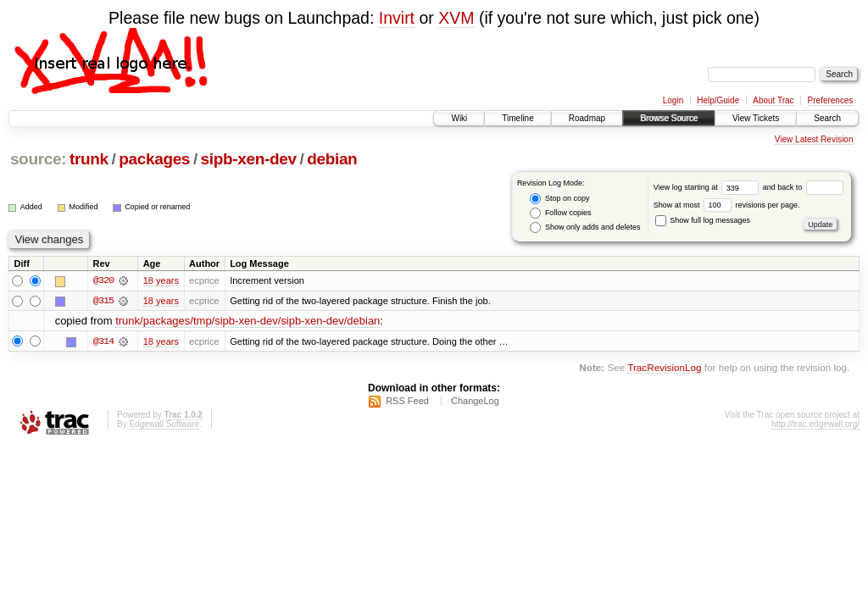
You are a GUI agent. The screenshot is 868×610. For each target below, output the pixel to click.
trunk (89, 159)
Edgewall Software (164, 425)
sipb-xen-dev (249, 159)
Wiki (459, 118)
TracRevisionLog (664, 367)
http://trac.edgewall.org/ (815, 425)
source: (38, 159)
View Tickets (756, 118)
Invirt (397, 18)
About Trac (773, 100)
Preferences (831, 100)
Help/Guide (718, 100)
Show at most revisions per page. (727, 205)
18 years (161, 280)
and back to (803, 187)
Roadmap (587, 118)
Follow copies (560, 213)
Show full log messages (703, 220)
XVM (456, 18)
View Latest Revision (814, 139)
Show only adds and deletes (585, 227)
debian (332, 159)
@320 (103, 280)
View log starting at (708, 187)
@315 (103, 301)
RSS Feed (407, 402)
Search (827, 118)
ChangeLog (475, 402)
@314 (103, 341)
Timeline (517, 118)
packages (154, 159)
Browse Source (669, 118)
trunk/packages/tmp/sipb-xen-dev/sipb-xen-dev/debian (248, 322)
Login (673, 100)
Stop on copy (559, 199)
